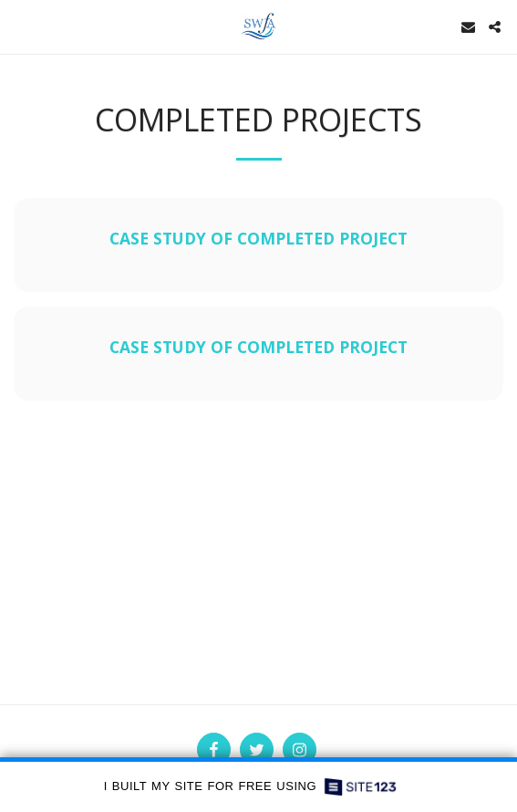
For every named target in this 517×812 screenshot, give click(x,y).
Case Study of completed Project (258, 238)
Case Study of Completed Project (258, 347)
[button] (20, 26)
